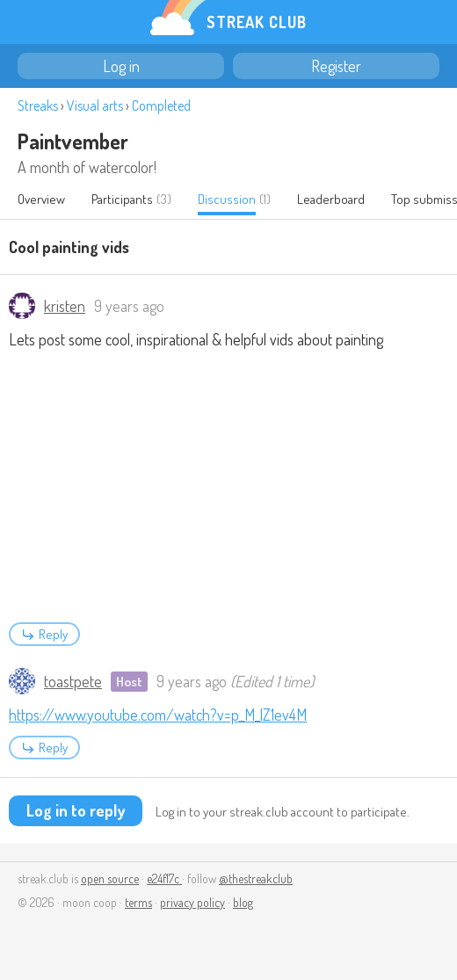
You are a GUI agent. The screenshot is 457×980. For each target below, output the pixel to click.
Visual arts (95, 105)
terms (138, 902)
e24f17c (164, 878)
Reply (44, 634)
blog (243, 902)
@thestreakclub (256, 878)
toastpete (73, 681)
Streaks (38, 105)
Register (336, 66)
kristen (65, 306)
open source (110, 878)
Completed (161, 105)
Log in (121, 66)
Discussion (227, 199)
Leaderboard (331, 199)
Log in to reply (76, 810)
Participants (122, 199)
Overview (41, 199)
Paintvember (73, 141)
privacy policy (192, 902)
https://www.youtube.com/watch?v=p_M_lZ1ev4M (158, 715)
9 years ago (129, 306)
